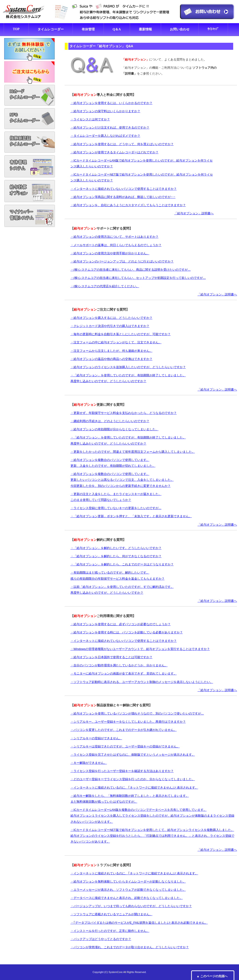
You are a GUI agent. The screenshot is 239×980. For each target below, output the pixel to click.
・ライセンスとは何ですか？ (90, 119)
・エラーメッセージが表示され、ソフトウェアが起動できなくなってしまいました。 (128, 890)
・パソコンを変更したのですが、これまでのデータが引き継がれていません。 (124, 730)
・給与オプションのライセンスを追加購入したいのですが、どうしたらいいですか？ (128, 367)
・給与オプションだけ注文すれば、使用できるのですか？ (110, 128)
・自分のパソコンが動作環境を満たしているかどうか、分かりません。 (119, 665)
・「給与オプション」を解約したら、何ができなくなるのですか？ (116, 556)
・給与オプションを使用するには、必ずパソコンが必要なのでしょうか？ (121, 624)
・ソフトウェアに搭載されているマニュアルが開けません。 (111, 914)
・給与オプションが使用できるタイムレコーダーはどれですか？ (114, 152)
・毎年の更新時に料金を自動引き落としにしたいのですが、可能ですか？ (121, 334)
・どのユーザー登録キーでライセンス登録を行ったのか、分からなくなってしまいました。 (133, 779)
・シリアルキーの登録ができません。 (96, 738)
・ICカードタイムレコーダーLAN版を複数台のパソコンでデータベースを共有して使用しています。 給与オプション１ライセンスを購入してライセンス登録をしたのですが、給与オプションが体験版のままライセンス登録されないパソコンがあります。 (152, 816)
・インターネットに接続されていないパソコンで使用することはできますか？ (124, 189)
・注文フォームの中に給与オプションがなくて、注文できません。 (116, 342)
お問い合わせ (180, 29)
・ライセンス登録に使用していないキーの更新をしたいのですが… (116, 508)
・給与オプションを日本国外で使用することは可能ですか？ (111, 657)
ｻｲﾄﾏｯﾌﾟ (213, 29)
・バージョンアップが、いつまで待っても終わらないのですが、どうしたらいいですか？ (131, 906)
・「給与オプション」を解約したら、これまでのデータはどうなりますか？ (122, 564)
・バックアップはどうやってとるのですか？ (101, 939)
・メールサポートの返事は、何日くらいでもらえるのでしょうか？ (116, 245)
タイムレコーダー (51, 29)
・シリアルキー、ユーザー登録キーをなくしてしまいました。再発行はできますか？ (128, 722)
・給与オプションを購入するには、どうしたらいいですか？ (111, 318)
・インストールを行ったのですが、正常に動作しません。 (110, 931)
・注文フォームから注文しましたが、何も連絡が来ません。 (111, 351)
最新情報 (145, 29)
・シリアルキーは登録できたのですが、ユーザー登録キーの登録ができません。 (125, 747)
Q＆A (117, 29)
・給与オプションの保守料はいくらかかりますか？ (105, 111)
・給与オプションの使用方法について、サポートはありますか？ (114, 237)
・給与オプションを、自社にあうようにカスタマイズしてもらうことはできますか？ (128, 205)
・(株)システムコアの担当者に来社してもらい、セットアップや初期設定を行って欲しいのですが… (138, 278)
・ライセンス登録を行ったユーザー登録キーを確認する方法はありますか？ (122, 771)
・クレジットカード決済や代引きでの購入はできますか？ (110, 326)
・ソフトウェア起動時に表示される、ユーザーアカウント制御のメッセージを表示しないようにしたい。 (142, 682)
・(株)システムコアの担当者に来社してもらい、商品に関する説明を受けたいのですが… (131, 270)
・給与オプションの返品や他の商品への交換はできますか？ (111, 359)
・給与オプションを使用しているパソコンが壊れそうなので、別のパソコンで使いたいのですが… (137, 714)
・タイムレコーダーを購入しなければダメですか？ (105, 136)
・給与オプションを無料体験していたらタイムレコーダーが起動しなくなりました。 (128, 882)
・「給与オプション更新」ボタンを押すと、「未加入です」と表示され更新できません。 (131, 516)
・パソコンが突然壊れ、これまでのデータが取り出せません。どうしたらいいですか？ (130, 947)
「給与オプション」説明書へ (194, 213)
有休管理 (88, 29)
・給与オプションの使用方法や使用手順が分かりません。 (110, 253)
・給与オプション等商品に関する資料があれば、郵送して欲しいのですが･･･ (123, 197)
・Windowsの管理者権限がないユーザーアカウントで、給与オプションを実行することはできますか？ (140, 649)
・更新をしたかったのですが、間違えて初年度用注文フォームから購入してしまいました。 (133, 452)
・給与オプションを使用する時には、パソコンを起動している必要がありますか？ (127, 632)
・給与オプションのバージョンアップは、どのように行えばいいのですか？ (122, 262)
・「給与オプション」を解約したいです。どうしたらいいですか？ (116, 548)
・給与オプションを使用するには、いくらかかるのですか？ (111, 103)
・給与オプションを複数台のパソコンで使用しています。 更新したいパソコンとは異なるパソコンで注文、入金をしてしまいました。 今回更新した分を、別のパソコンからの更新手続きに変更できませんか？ (122, 480)
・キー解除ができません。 (89, 763)
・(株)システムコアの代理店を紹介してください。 (105, 286)
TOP (16, 29)
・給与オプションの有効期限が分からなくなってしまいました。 (114, 429)
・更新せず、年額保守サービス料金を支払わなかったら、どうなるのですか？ (124, 413)
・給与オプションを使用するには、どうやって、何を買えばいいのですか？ (122, 144)
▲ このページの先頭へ (212, 976)
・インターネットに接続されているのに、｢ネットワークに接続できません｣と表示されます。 (134, 788)
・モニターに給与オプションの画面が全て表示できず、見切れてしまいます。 (124, 674)
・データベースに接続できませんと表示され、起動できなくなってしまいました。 (127, 898)
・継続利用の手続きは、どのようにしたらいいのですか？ (110, 421)
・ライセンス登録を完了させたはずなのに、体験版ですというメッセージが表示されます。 (133, 755)
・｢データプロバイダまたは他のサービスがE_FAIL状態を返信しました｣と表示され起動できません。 (139, 923)
